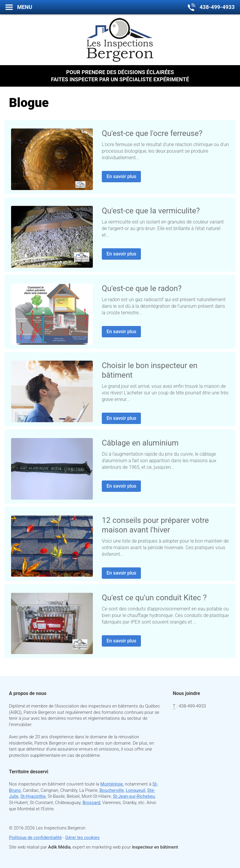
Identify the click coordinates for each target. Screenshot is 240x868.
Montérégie (112, 784)
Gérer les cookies (83, 838)
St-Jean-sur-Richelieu (134, 796)
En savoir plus (121, 176)
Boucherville (112, 790)
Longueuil (135, 790)
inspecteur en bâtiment (155, 847)
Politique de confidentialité (35, 838)
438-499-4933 (192, 706)
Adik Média (59, 847)
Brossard (91, 803)
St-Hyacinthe (33, 796)
